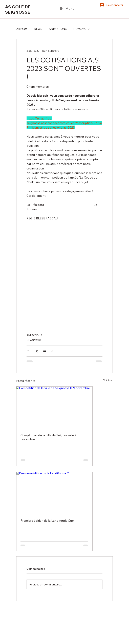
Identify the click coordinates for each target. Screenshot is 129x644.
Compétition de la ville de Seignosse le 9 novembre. (48, 437)
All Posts (22, 29)
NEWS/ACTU (82, 29)
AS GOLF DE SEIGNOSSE (18, 9)
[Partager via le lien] (53, 351)
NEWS (38, 29)
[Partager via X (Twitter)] (36, 351)
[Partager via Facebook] (28, 351)
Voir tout (108, 380)
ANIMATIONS (58, 29)
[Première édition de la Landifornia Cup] (54, 493)
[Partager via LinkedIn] (45, 351)
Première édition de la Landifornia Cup (47, 521)
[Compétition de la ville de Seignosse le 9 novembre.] (54, 408)
